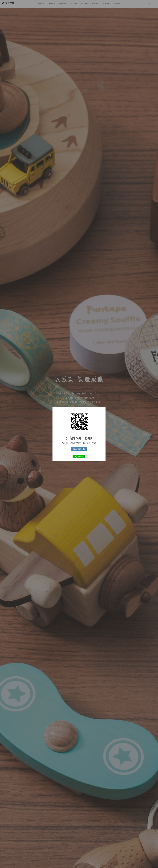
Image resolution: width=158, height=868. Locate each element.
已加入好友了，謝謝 (79, 449)
